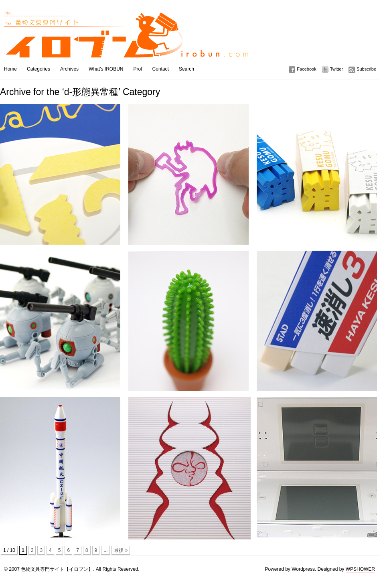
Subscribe (366, 69)
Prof (138, 69)
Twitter (336, 69)
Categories (39, 69)
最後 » (121, 550)
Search (186, 69)
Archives (69, 69)
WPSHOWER (360, 569)
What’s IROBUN (106, 69)
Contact (161, 69)
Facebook (306, 69)
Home (10, 69)
